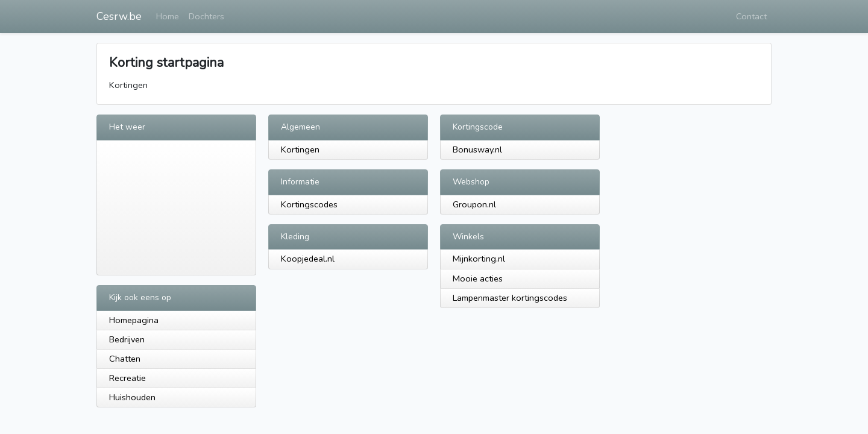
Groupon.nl (474, 204)
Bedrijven (127, 339)
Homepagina (134, 320)
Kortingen (300, 149)
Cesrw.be (119, 16)
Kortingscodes (309, 204)
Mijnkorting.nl (479, 259)
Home (168, 16)
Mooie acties (478, 278)
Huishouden (132, 397)
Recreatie (127, 378)
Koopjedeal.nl (308, 259)
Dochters (206, 16)
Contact (751, 16)
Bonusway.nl (477, 149)
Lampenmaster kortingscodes (510, 298)
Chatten (125, 359)
